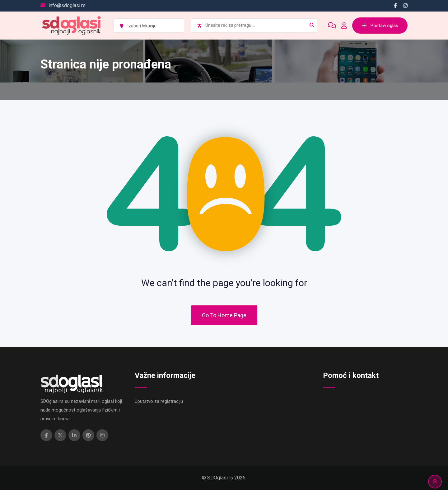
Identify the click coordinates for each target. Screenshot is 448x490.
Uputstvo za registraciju (159, 401)
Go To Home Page (224, 315)
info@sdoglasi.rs (67, 5)
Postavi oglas (380, 26)
